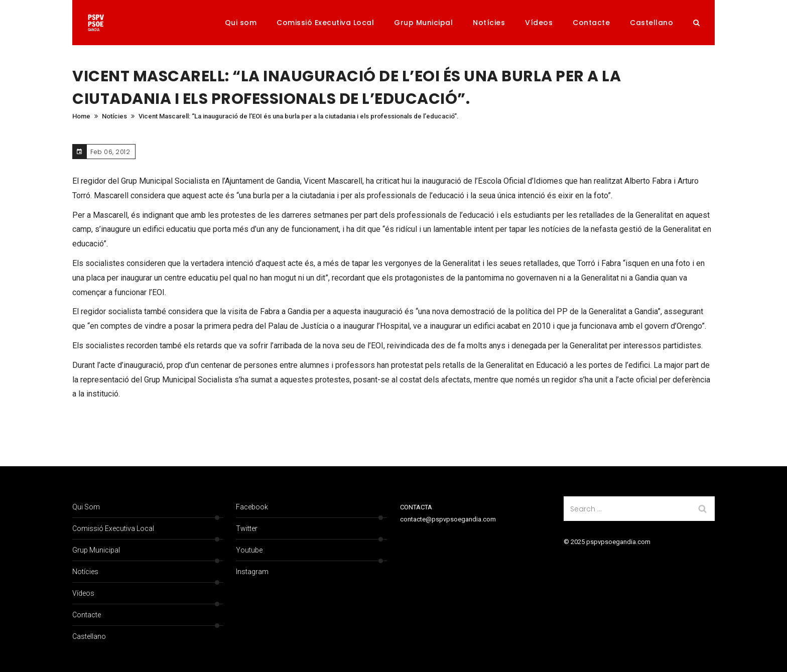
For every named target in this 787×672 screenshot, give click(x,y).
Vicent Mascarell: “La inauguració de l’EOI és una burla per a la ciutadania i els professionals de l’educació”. (299, 116)
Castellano (651, 23)
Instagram (252, 572)
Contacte (591, 23)
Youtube (249, 550)
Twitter (247, 528)
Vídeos (539, 23)
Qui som (241, 23)
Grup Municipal (423, 23)
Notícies (489, 23)
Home (81, 116)
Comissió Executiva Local (325, 23)
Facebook (252, 507)
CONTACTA (416, 507)
